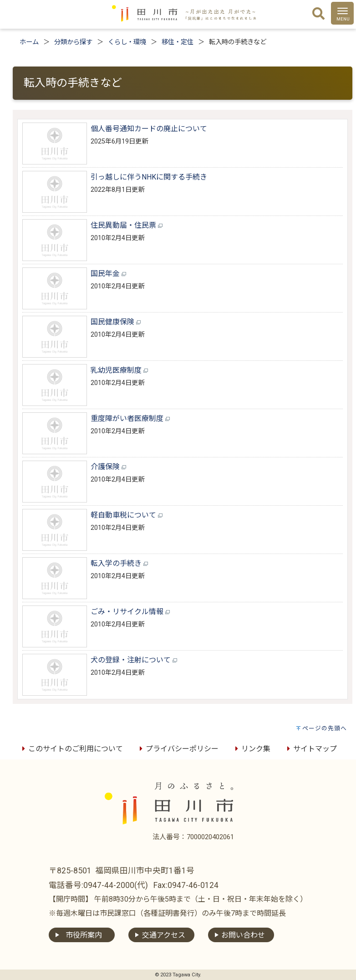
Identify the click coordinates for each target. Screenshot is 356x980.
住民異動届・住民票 (127, 225)
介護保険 (108, 467)
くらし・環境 (127, 42)
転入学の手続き (119, 563)
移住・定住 (178, 42)
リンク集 (251, 749)
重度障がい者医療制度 (130, 418)
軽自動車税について (127, 515)
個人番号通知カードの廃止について (149, 129)
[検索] (318, 14)
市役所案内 (84, 935)
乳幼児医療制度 (119, 370)
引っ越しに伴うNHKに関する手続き (149, 177)
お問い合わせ (243, 935)
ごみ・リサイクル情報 (130, 612)
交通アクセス (164, 935)
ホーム (29, 42)
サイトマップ (310, 749)
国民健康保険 (116, 322)
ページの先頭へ (325, 728)
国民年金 (108, 274)
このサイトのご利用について (71, 749)
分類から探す (73, 42)
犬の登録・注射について (134, 660)
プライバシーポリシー (178, 749)
